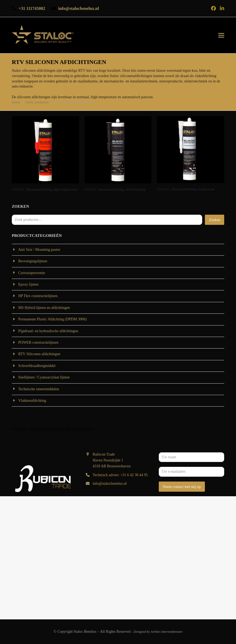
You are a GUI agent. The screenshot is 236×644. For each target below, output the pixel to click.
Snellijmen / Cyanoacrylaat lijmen (44, 377)
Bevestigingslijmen (33, 261)
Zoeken (215, 220)
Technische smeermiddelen (39, 389)
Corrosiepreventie (32, 273)
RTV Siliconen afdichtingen (39, 354)
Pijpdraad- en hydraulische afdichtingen (48, 331)
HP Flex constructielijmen (38, 296)
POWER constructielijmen (38, 342)
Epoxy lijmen (28, 284)
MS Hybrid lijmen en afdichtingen (44, 308)
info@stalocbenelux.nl (110, 484)
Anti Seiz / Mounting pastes (39, 250)
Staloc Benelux (85, 632)
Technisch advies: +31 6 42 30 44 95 (120, 475)
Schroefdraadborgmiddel (37, 366)
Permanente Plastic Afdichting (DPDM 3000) (52, 319)
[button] (221, 35)
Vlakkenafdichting (32, 401)
